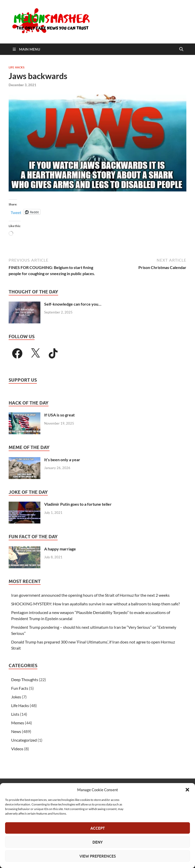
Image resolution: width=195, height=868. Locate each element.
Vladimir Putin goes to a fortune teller (78, 504)
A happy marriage (60, 549)
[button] (187, 790)
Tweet (16, 212)
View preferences (98, 856)
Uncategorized (24, 740)
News (16, 731)
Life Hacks (17, 67)
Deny (97, 842)
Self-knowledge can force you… (73, 304)
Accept (98, 828)
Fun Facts (20, 688)
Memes (18, 723)
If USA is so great (59, 415)
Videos (17, 749)
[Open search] (181, 49)
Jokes (16, 697)
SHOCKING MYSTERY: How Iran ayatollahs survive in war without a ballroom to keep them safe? (95, 604)
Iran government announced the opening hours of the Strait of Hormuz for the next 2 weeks (90, 595)
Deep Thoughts (25, 679)
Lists (15, 714)
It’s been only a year (62, 460)
